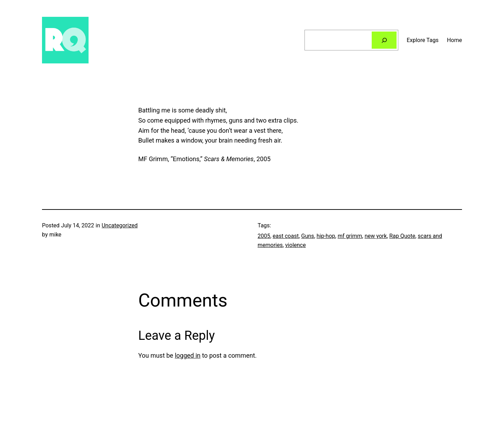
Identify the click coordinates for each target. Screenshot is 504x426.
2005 (264, 236)
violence (296, 245)
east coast (286, 236)
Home (454, 40)
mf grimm (350, 236)
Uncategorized (120, 225)
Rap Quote (402, 236)
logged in (187, 355)
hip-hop (326, 236)
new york (376, 236)
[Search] (384, 40)
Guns (308, 236)
